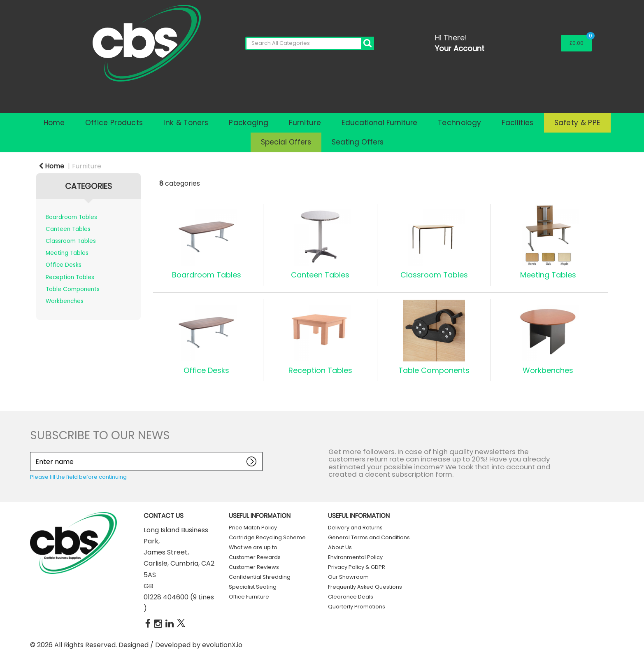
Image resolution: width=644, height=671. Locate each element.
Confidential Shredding (260, 577)
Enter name (32, 452)
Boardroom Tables (71, 217)
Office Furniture (249, 597)
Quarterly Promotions (357, 607)
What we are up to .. (255, 547)
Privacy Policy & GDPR (357, 567)
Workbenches (65, 301)
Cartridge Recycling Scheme (267, 537)
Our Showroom (348, 577)
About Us (340, 547)
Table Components (73, 289)
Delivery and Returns (355, 528)
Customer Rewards (255, 557)
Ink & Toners (186, 123)
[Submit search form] (368, 43)
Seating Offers (358, 142)
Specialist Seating (253, 587)
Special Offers (286, 142)
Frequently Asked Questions (365, 587)
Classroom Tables (71, 241)
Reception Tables (70, 277)
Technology (459, 123)
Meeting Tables (67, 253)
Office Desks (64, 265)
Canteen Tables (68, 229)
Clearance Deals (351, 597)
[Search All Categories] (310, 43)
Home (54, 123)
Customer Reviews (254, 567)
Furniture (305, 123)
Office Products (114, 123)
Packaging (249, 123)
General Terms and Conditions (369, 537)
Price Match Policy (253, 528)
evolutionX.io (222, 645)
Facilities (517, 123)
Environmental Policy (355, 557)
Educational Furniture (379, 123)
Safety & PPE (578, 123)
